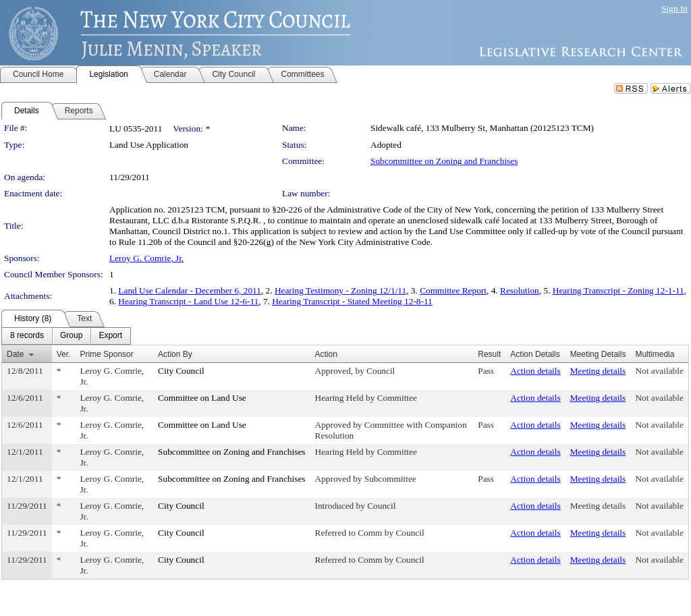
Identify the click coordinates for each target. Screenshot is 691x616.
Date (15, 354)
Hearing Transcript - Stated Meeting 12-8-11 (352, 301)
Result (489, 354)
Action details (535, 371)
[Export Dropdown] (110, 336)
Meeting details (598, 371)
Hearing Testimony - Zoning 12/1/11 (340, 290)
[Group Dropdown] (71, 336)
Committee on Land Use (202, 398)
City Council (181, 371)
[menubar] (66, 336)
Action (326, 354)
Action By (175, 354)
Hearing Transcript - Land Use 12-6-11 (188, 301)
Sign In (674, 8)
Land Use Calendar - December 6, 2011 (190, 290)
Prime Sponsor (106, 354)
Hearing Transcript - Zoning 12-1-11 (618, 290)
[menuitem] (27, 336)
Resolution (520, 290)
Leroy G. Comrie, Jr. (146, 258)
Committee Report (453, 290)
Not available (659, 371)
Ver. (64, 354)
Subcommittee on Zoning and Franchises (444, 161)
